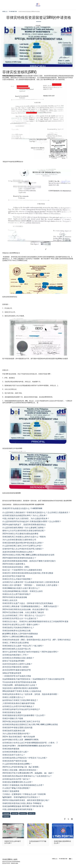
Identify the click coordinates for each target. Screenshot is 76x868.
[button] (2, 5)
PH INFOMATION (13, 11)
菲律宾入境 (31, 813)
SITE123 (8, 863)
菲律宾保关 (6, 816)
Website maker (15, 863)
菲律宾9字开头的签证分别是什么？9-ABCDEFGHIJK (22, 508)
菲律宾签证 (23, 813)
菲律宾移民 (6, 813)
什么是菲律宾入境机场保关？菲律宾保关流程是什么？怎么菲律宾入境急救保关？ (36, 512)
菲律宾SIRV (15, 813)
